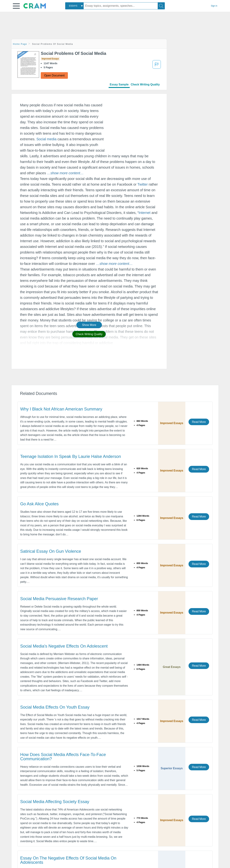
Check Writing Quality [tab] (145, 84)
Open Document (54, 75)
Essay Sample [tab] (119, 84)
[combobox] (74, 6)
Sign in (214, 6)
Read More (199, 422)
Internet (145, 213)
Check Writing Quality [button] (89, 334)
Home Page (20, 44)
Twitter (142, 184)
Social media (46, 139)
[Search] (161, 6)
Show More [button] (89, 325)
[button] (16, 6)
